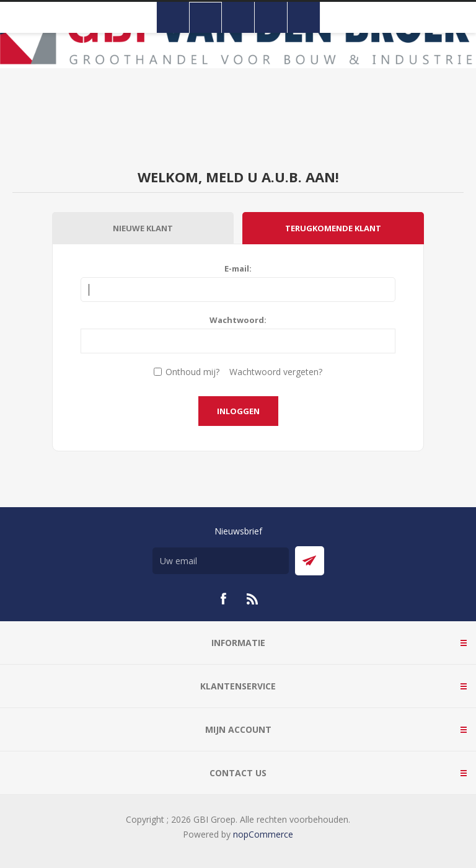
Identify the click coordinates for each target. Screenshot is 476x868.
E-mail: (238, 268)
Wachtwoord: (238, 320)
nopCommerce (263, 834)
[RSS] (253, 599)
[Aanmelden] (221, 561)
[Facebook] (223, 599)
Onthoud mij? (192, 372)
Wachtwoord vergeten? (276, 372)
